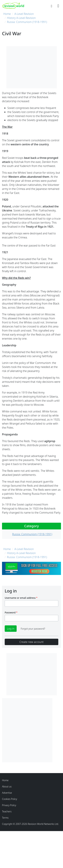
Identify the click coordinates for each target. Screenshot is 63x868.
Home (7, 14)
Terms (5, 818)
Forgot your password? (33, 629)
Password (10, 612)
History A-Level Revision (21, 18)
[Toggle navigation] (58, 6)
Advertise (7, 793)
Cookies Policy (10, 799)
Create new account (32, 642)
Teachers (7, 811)
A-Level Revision (24, 14)
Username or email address (20, 598)
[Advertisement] (32, 730)
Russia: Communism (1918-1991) (27, 22)
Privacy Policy (9, 805)
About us (7, 786)
